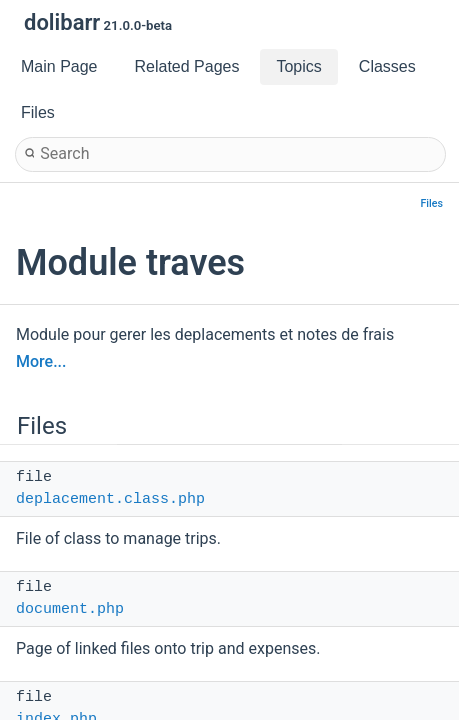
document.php (70, 609)
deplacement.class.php (110, 499)
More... (41, 361)
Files (432, 203)
